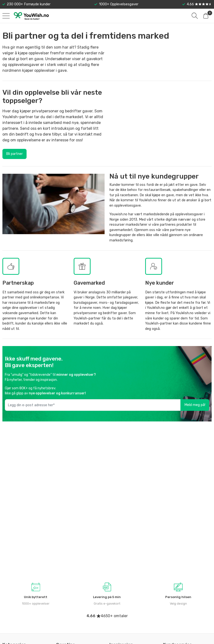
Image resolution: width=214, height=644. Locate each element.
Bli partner (14, 154)
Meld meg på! (195, 405)
